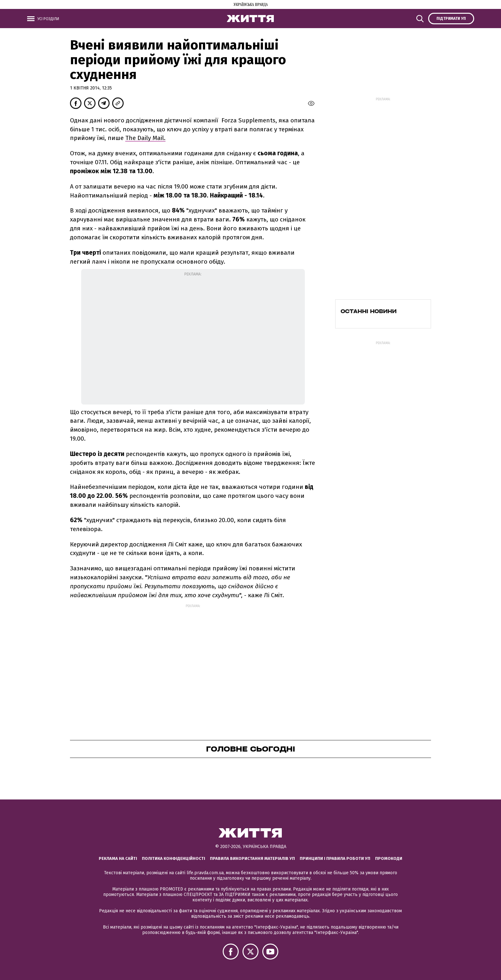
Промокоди (389, 858)
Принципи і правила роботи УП (335, 858)
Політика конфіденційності (173, 858)
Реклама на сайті (118, 858)
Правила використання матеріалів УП (252, 858)
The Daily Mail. (145, 138)
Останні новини (369, 311)
